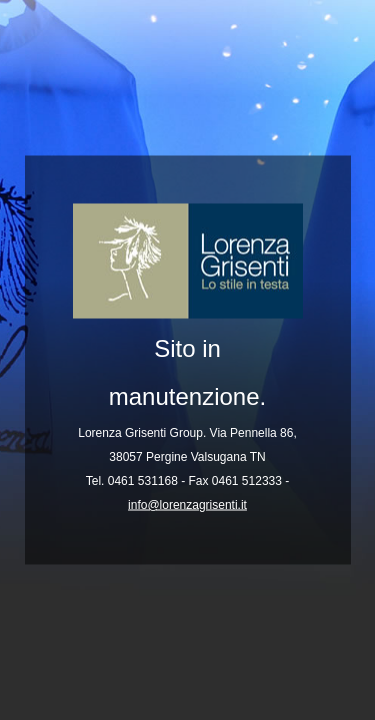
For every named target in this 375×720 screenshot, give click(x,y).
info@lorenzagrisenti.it (187, 505)
